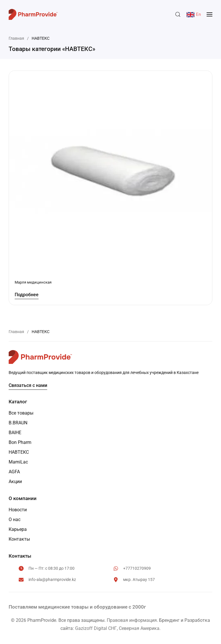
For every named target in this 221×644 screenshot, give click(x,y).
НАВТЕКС (19, 452)
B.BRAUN (18, 423)
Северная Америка (139, 628)
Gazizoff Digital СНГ (96, 628)
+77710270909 (137, 568)
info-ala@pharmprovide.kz (52, 580)
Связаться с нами (28, 385)
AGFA (14, 472)
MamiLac (18, 462)
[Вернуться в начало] (33, 14)
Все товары (21, 413)
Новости (18, 510)
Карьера (18, 529)
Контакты (19, 539)
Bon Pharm (20, 442)
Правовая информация (132, 620)
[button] (178, 14)
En (194, 14)
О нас (15, 519)
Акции (15, 481)
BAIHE (15, 433)
